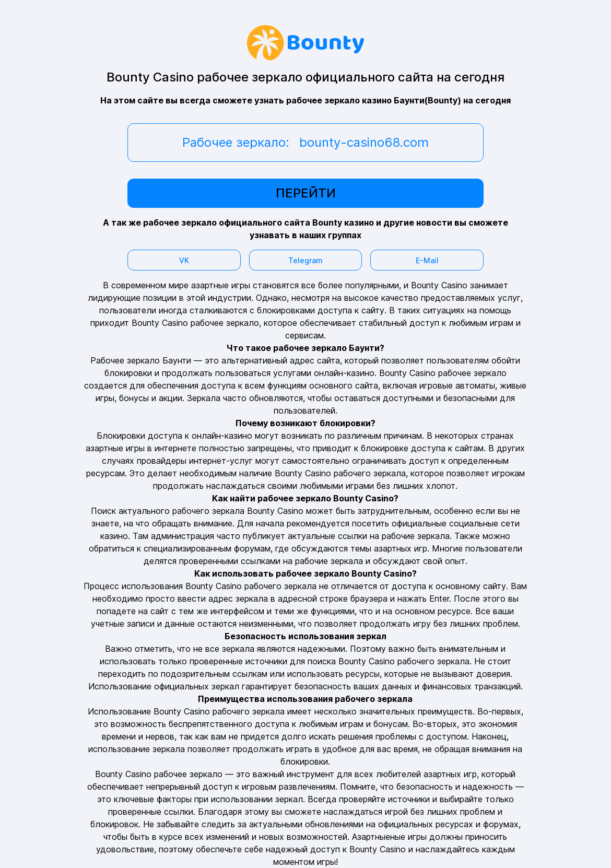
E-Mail (427, 260)
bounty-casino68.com (364, 142)
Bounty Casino (407, 373)
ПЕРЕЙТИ (306, 193)
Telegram (305, 260)
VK (184, 260)
